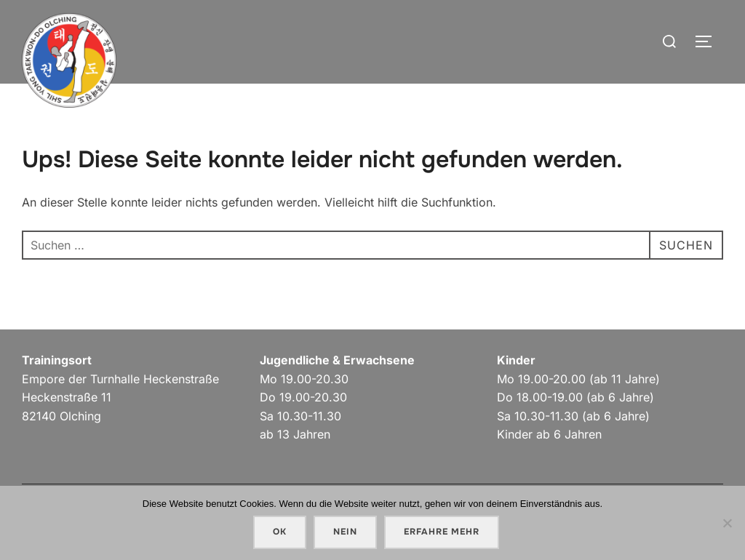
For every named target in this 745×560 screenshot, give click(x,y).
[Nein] (727, 523)
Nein (345, 532)
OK (280, 532)
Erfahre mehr (442, 532)
